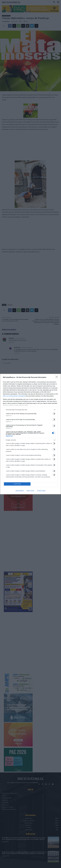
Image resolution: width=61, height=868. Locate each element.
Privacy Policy (41, 491)
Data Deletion (20, 491)
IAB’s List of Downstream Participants (14, 396)
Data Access (30, 491)
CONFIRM (17, 484)
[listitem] (31, 410)
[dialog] (31, 434)
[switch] (54, 414)
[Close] (57, 377)
